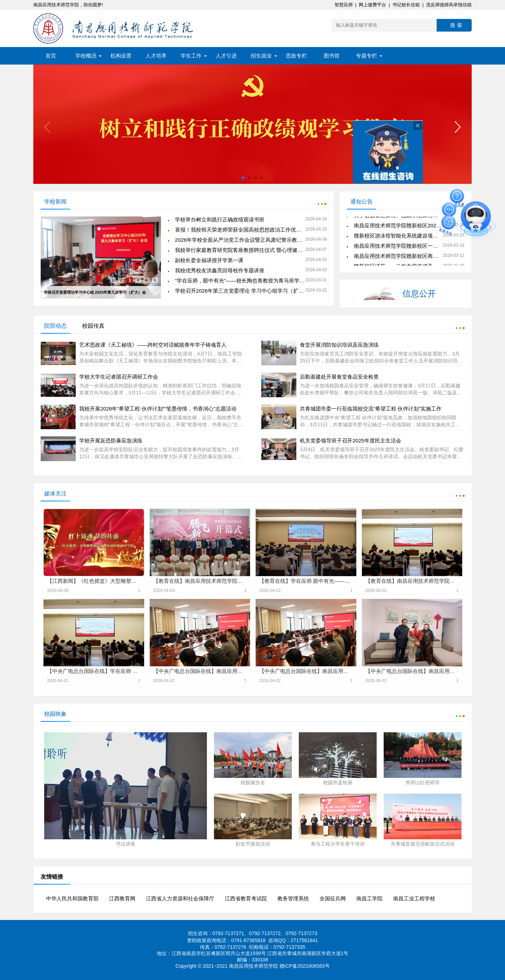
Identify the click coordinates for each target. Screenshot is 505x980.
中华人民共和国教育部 (72, 898)
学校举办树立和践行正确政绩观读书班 (220, 219)
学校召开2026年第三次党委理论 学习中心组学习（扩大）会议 (247, 291)
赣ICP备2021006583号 (305, 966)
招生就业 (261, 56)
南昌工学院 (369, 898)
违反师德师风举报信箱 (449, 5)
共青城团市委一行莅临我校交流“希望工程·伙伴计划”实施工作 (371, 409)
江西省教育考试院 (246, 898)
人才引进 (226, 56)
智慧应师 (344, 5)
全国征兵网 (333, 898)
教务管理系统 (293, 898)
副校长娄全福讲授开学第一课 (209, 260)
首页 (51, 56)
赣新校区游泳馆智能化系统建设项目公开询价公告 (412, 237)
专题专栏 (366, 56)
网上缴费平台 (372, 5)
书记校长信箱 (406, 5)
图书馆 (332, 56)
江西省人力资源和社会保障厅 (180, 898)
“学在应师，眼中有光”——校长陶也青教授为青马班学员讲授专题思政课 (258, 281)
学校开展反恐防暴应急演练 (111, 441)
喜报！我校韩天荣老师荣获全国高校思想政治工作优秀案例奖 (246, 230)
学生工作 (191, 56)
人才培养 (156, 56)
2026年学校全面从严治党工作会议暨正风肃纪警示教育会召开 (247, 240)
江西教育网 (122, 898)
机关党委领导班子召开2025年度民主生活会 (350, 441)
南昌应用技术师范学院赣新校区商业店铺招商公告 (412, 257)
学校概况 (86, 56)
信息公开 (419, 294)
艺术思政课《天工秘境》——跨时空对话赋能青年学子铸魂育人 (153, 345)
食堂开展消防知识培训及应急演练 (339, 345)
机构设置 (121, 56)
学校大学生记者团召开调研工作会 (119, 377)
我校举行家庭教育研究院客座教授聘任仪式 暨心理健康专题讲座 (249, 250)
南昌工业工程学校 (414, 898)
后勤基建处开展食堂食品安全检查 (339, 377)
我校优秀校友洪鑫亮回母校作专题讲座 (220, 270)
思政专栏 (296, 56)
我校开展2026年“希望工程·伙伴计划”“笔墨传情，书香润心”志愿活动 (158, 409)
